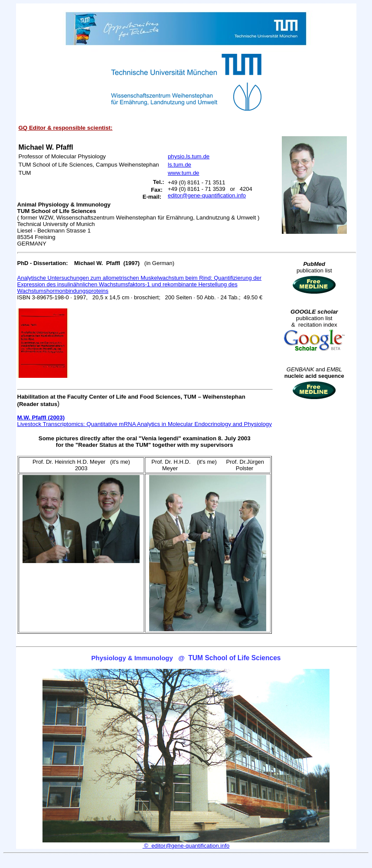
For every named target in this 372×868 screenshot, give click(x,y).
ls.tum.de (179, 165)
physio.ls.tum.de (189, 156)
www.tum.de (184, 173)
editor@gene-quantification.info (207, 195)
